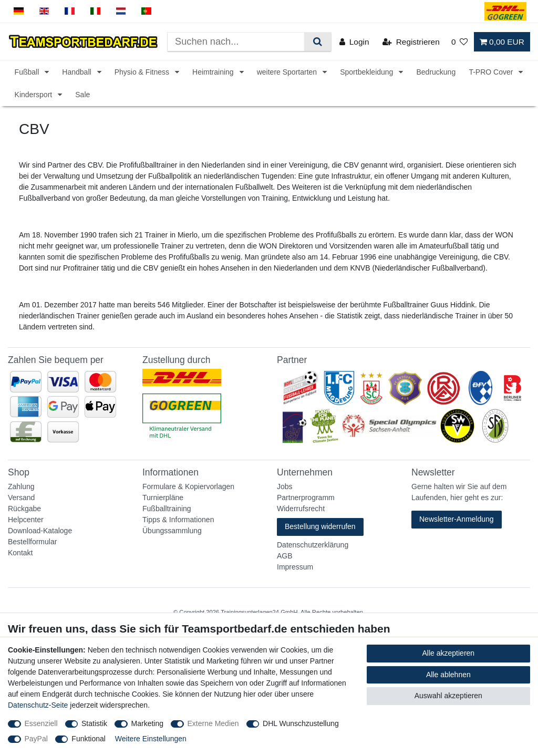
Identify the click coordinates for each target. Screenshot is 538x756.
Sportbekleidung (368, 72)
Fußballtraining (167, 509)
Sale (82, 95)
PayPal (36, 739)
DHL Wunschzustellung (301, 723)
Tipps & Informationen (178, 520)
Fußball (28, 72)
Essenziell (41, 723)
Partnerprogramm (306, 498)
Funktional (89, 739)
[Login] (354, 42)
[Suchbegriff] (236, 42)
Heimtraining (214, 72)
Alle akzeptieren (449, 653)
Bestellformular (32, 542)
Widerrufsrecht (301, 509)
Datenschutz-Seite (38, 705)
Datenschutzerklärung (313, 545)
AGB (285, 556)
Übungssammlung (172, 531)
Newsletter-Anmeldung (457, 519)
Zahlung (21, 486)
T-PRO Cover (492, 72)
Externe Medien (213, 723)
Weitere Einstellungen (151, 739)
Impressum (295, 567)
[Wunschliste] (460, 42)
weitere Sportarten (288, 72)
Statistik (94, 723)
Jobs (285, 486)
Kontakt (20, 553)
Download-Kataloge (40, 531)
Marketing (147, 723)
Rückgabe (24, 509)
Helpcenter (26, 520)
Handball (77, 72)
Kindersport (34, 95)
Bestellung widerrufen (320, 526)
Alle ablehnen (448, 675)
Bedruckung (436, 72)
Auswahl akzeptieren (448, 696)
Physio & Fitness (143, 72)
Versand (21, 498)
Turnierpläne (163, 498)
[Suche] (318, 42)
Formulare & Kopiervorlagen (188, 486)
